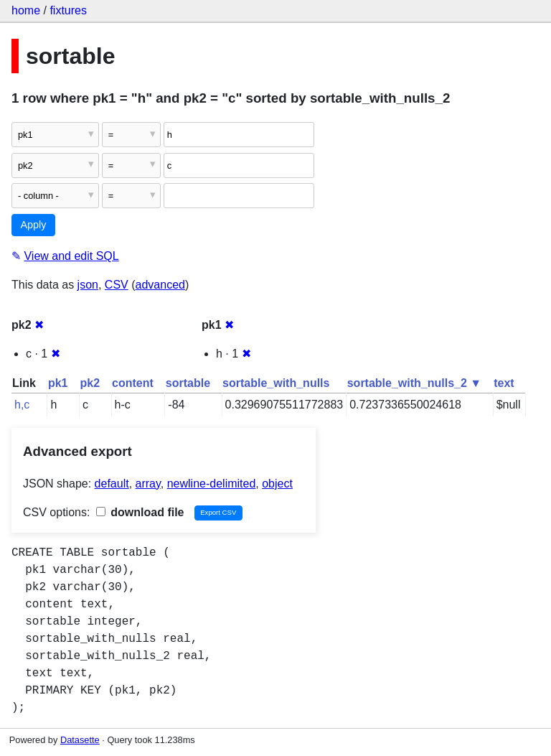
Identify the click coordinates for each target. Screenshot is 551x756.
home (26, 10)
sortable (188, 383)
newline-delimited (212, 484)
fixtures (68, 10)
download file (140, 512)
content (133, 383)
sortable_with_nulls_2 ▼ (414, 383)
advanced (160, 285)
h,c (22, 405)
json (88, 285)
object (277, 484)
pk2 (90, 383)
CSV (117, 285)
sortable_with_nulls (276, 383)
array (148, 484)
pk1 (58, 383)
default (112, 484)
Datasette (80, 740)
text (504, 383)
